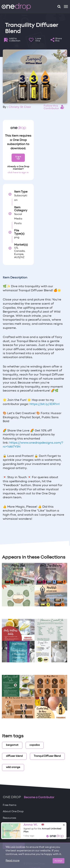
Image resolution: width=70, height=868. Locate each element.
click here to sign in (18, 173)
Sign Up (18, 158)
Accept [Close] (59, 861)
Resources (10, 818)
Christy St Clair (20, 107)
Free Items (10, 805)
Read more (13, 861)
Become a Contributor (39, 797)
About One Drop (13, 812)
